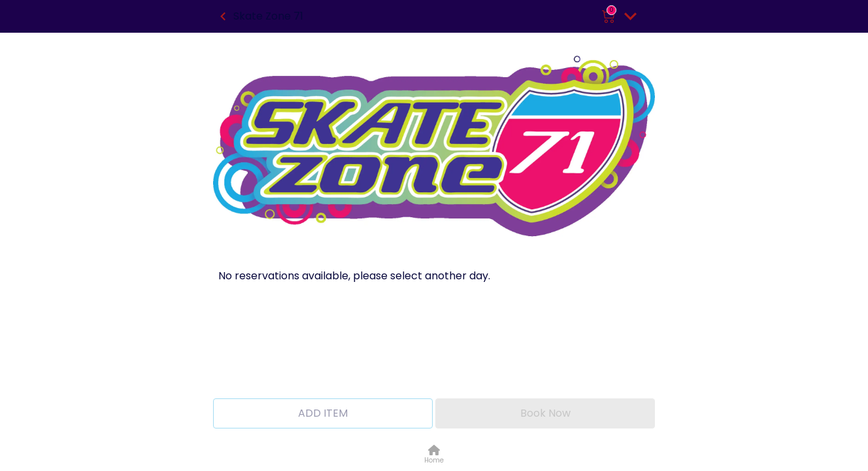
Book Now (545, 413)
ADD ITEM (323, 413)
